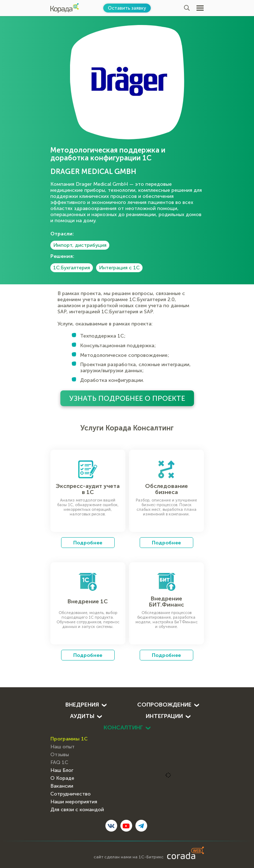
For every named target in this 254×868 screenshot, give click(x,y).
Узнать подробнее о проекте (127, 398)
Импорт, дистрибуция (80, 245)
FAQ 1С (59, 762)
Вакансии (62, 786)
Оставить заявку (127, 8)
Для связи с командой (77, 810)
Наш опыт (63, 747)
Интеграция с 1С (119, 268)
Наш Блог (62, 770)
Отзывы (60, 755)
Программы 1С (69, 739)
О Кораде (62, 778)
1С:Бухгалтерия (72, 268)
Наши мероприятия (74, 802)
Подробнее (88, 543)
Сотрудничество (71, 794)
